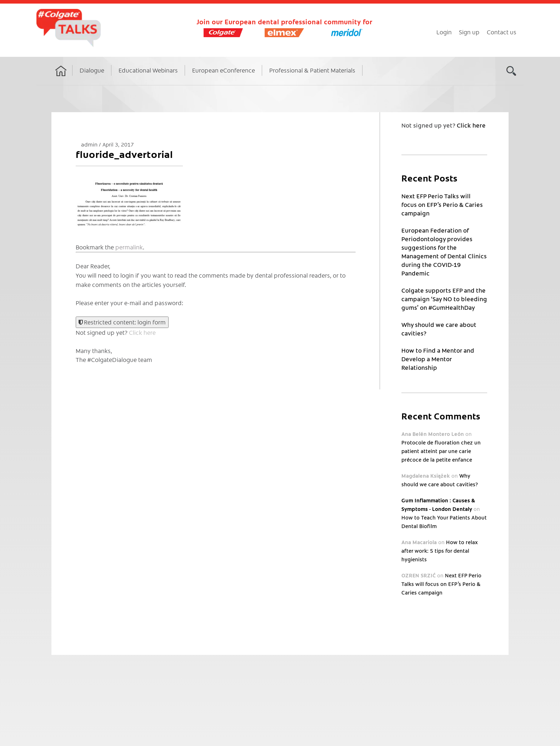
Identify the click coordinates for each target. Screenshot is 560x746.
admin (90, 144)
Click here (142, 332)
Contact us (502, 32)
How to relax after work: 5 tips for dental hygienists (439, 551)
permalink (129, 247)
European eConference (224, 70)
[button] (129, 197)
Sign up (469, 32)
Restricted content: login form (122, 322)
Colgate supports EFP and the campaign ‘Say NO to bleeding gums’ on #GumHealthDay (444, 299)
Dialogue (92, 70)
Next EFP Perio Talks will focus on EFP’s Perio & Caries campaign (442, 204)
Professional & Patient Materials (312, 70)
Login (444, 32)
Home (61, 78)
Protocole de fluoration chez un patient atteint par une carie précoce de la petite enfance (441, 451)
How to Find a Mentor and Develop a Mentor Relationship (438, 359)
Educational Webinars (148, 70)
